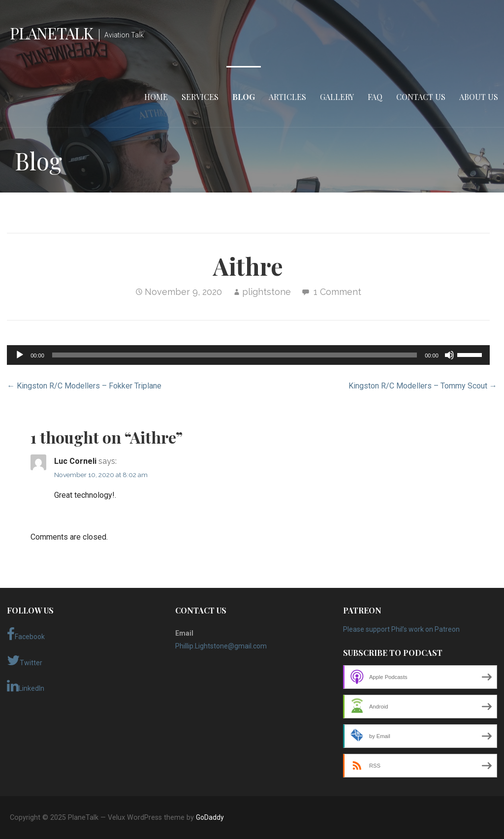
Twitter (25, 660)
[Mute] (449, 355)
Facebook (26, 634)
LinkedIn (26, 686)
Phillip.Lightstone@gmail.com (221, 646)
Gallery (337, 97)
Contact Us (421, 97)
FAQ (375, 97)
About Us (479, 97)
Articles (287, 97)
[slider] (235, 355)
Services (200, 97)
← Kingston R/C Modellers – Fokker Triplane (84, 386)
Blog (244, 97)
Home (156, 97)
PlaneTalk (51, 33)
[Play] (20, 355)
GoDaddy (210, 817)
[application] (248, 355)
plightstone (267, 292)
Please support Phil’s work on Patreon (401, 629)
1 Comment (337, 292)
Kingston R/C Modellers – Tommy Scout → (423, 386)
